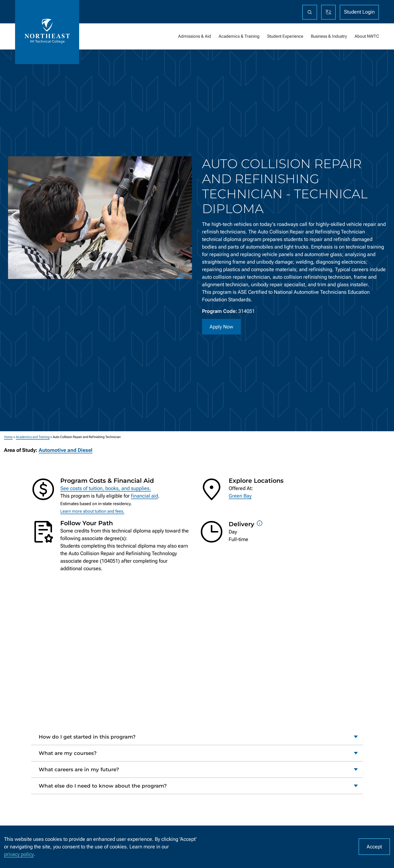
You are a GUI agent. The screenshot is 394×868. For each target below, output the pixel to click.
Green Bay (240, 496)
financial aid (144, 496)
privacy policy (19, 854)
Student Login (359, 12)
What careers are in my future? (79, 769)
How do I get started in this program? (87, 737)
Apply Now (221, 327)
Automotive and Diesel (66, 450)
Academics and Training (33, 437)
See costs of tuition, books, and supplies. (106, 488)
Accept (374, 847)
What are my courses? (68, 753)
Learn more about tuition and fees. (92, 511)
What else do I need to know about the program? (103, 786)
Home (8, 437)
